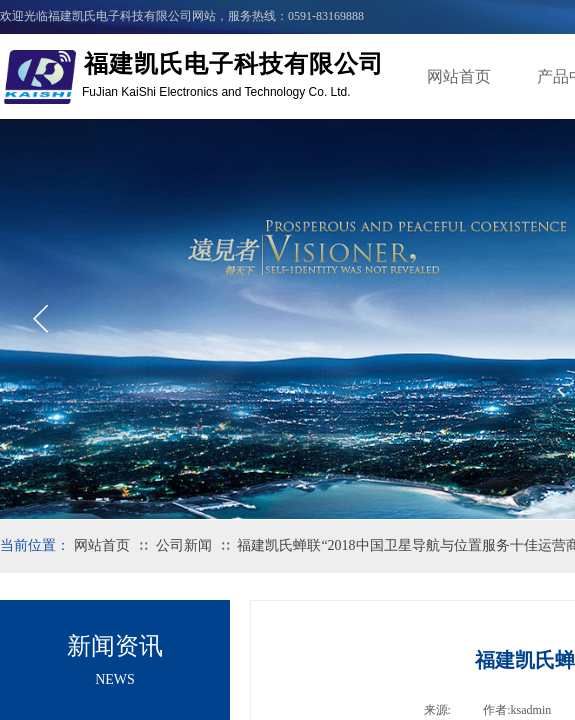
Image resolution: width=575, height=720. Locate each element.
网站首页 (459, 76)
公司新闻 (184, 545)
